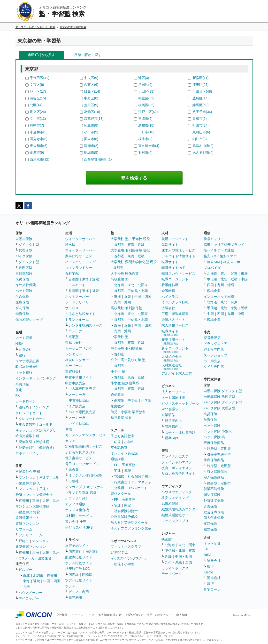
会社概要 (62, 615)
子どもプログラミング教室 (131, 528)
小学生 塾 (118, 371)
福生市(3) (145, 139)
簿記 (128, 471)
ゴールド (46, 424)
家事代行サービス (79, 256)
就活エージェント (175, 239)
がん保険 (22, 308)
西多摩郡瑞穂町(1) (98, 159)
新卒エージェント (175, 350)
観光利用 (75, 597)
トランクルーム (77, 320)
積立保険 (210, 529)
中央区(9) (91, 78)
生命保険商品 (214, 460)
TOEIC (119, 476)
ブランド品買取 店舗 (81, 493)
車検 (69, 429)
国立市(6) (91, 139)
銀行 (22, 355)
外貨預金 (22, 384)
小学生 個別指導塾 (125, 383)
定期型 (226, 449)
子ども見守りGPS (79, 527)
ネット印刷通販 (173, 398)
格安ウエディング (175, 498)
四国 (210, 285)
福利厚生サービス (79, 516)
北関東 (38, 575)
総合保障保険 (214, 512)
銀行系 (24, 407)
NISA (19, 344)
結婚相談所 (170, 504)
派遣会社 (168, 308)
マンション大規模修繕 (32, 506)
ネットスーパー (77, 297)
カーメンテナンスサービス (85, 435)
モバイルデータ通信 (219, 250)
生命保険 (22, 297)
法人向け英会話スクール (129, 523)
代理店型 (25, 250)
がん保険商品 (214, 477)
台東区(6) (91, 85)
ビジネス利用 (79, 592)
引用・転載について (160, 615)
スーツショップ (215, 355)
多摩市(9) (37, 153)
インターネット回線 (219, 297)
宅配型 (74, 337)
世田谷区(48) (202, 91)
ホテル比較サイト (79, 563)
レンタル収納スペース (85, 325)
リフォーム (24, 529)
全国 (189, 562)
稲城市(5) (91, 153)
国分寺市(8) (39, 139)
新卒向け (172, 438)
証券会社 (25, 349)
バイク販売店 (75, 406)
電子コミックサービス (82, 464)
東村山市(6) (201, 132)
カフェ (70, 441)
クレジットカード (29, 413)
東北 (26, 575)
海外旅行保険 (26, 285)
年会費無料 (27, 424)
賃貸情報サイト (27, 518)
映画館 (167, 539)
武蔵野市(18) (94, 119)
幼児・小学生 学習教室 (128, 412)
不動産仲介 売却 (28, 472)
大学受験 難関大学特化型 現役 (134, 262)
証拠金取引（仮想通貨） (37, 448)
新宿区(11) (201, 78)
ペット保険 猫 (214, 437)
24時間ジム (119, 552)
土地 (56, 477)
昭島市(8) (91, 125)
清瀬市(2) (91, 146)
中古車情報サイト (79, 377)
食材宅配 (72, 274)
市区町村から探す (41, 55)
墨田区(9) (145, 85)
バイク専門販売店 (82, 412)
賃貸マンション (27, 523)
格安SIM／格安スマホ (220, 256)
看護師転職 (170, 285)
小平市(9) (91, 132)
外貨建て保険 (214, 500)
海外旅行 (92, 551)
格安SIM (213, 262)
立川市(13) (38, 119)
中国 (244, 279)
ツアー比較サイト (79, 580)
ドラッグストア (215, 344)
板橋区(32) (146, 105)
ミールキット (75, 285)
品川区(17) (38, 91)
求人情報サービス (175, 325)
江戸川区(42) (148, 112)
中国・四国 (52, 581)
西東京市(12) (40, 159)
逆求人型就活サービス (178, 250)
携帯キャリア (214, 239)
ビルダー (25, 570)
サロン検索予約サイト (178, 474)
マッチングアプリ (175, 521)
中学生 (133, 400)
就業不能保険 (214, 489)
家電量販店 (212, 338)
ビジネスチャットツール (180, 403)
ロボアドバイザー (29, 453)
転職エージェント (175, 279)
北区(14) (36, 105)
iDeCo (208, 572)
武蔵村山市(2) (203, 146)
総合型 (74, 470)
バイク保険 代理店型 (219, 408)
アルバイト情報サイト (178, 256)
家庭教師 (117, 406)
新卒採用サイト (173, 341)
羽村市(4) (145, 153)
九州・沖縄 (123, 302)
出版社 (74, 481)
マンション (27, 477)
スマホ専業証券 (27, 361)
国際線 (87, 574)
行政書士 (121, 482)
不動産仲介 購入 (28, 483)
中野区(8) (91, 98)
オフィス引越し (77, 499)
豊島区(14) (201, 98)
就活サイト (170, 245)
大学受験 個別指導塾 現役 (130, 250)
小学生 (146, 400)
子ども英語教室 (123, 436)
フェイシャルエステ (177, 462)
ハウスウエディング (177, 492)
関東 (192, 545)
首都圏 (24, 500)
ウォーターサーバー (80, 239)
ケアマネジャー (143, 482)
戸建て (44, 477)
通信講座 (117, 459)
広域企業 (214, 291)
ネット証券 (24, 338)
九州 (56, 500)
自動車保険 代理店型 (219, 397)
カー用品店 (212, 361)
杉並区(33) (146, 98)
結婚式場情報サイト (177, 515)
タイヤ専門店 (214, 367)
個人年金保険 (214, 518)
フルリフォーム (31, 535)
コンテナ (75, 331)
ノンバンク (41, 407)
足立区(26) (38, 112)
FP (116, 465)
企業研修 (168, 415)
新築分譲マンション (31, 547)
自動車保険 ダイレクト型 (223, 391)
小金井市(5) (39, 132)
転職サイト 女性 (174, 268)
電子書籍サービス (79, 458)
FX (18, 395)
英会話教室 (119, 448)
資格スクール (121, 494)
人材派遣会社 (172, 367)
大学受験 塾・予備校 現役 (130, 239)
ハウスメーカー (31, 593)
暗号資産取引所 (27, 436)
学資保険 (22, 314)
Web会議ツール (173, 409)
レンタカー (74, 354)
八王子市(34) (202, 112)
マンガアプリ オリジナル (84, 487)
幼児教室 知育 (121, 418)
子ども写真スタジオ (80, 452)
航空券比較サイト (79, 557)
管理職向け (173, 427)
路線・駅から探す (88, 55)
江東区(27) (201, 85)
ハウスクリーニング (80, 262)
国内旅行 (75, 551)
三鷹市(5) (145, 119)
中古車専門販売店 (82, 389)
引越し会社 (74, 343)
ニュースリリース (83, 615)
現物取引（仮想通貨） (36, 442)
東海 (36, 500)
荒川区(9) (91, 105)
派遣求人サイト (173, 320)
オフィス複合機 (77, 510)
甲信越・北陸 (138, 291)
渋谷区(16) (38, 98)
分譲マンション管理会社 (34, 495)
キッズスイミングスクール (130, 558)
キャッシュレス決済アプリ (36, 430)
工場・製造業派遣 (175, 314)
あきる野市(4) (203, 153)
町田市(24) (201, 125)
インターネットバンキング (36, 378)
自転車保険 (24, 274)
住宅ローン (24, 390)
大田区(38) (146, 91)
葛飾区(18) (92, 112)
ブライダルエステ (175, 456)
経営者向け (173, 421)
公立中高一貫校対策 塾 (128, 360)
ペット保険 (24, 291)
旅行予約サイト (77, 546)
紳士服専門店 (214, 349)
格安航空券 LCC (77, 569)
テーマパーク (172, 574)
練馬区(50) (201, 105)
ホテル (70, 586)
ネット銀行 (24, 372)
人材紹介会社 (172, 358)
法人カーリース (173, 392)
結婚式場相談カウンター (180, 509)
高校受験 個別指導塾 (126, 308)
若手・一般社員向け (180, 432)
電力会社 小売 (76, 522)
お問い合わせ (134, 615)
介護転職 (168, 291)
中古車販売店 (75, 383)
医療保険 (22, 302)
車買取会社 (74, 371)
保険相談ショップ (29, 320)
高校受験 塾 (120, 279)
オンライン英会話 (124, 453)
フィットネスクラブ (126, 547)
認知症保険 (212, 495)
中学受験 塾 (120, 337)
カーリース (74, 366)
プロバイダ (212, 268)
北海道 (119, 285)
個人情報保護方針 (110, 615)
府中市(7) (37, 125)
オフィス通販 (75, 504)
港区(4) (144, 78)
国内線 (74, 574)
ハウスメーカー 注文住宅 (33, 558)
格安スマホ (232, 262)
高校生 (119, 400)
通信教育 (117, 394)
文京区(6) (37, 85)
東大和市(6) (39, 146)
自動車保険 (24, 239)
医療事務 (129, 465)
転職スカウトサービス (178, 274)
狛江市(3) (200, 139)
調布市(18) (146, 125)
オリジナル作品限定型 (85, 475)
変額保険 (210, 523)
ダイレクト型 (29, 245)
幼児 (117, 442)
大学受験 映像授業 (125, 274)
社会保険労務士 (140, 476)
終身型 (212, 449)
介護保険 (210, 506)
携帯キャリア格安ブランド (224, 245)
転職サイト (170, 262)
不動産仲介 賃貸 (28, 512)
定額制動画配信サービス (84, 446)
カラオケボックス (175, 568)
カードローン (26, 401)
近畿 (46, 500)
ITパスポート (138, 488)
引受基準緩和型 (219, 454)
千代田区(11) (40, 78)
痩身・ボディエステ (177, 468)
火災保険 (22, 279)
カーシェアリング (79, 348)
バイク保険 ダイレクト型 (223, 402)
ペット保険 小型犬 (218, 431)
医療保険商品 (214, 443)
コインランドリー (79, 268)
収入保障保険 (217, 472)
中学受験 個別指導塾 (126, 348)
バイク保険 (24, 256)
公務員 (119, 488)
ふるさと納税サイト (80, 314)
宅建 (117, 471)
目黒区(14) (92, 91)
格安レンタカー (77, 360)
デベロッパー (29, 598)
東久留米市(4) (149, 146)
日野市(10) (146, 132)
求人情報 (182, 615)
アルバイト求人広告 (177, 373)
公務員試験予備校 (124, 517)
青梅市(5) (200, 119)
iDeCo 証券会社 (27, 367)
